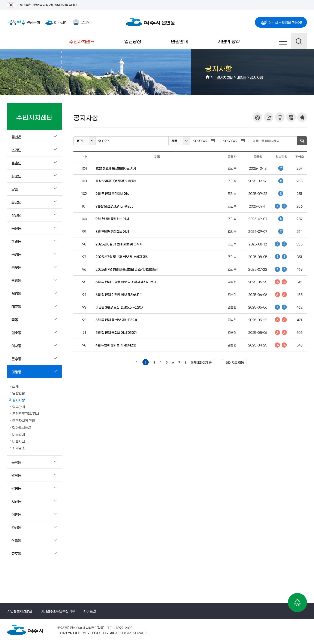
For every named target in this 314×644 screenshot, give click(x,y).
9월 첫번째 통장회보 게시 (112, 219)
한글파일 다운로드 (281, 168)
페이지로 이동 (233, 362)
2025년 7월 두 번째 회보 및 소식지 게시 (122, 257)
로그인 (82, 22)
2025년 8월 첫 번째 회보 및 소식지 (119, 244)
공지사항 (256, 77)
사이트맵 (283, 41)
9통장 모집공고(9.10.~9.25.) (114, 206)
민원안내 (179, 41)
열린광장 (133, 41)
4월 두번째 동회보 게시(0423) (116, 345)
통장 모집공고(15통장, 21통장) (116, 181)
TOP (297, 603)
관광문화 (23, 22)
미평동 (241, 77)
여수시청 (56, 22)
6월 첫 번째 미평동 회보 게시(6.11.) (118, 294)
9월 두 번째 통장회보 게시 (113, 193)
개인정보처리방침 (19, 611)
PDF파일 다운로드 (277, 282)
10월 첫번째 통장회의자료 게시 (116, 168)
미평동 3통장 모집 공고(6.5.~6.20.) (119, 307)
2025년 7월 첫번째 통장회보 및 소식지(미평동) (126, 269)
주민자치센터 (82, 41)
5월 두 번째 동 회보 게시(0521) (116, 320)
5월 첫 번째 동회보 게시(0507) (116, 332)
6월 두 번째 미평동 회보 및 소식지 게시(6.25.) (126, 282)
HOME (208, 77)
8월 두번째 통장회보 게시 (112, 231)
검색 (299, 41)
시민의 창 (221, 44)
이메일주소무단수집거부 (58, 611)
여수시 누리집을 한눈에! (281, 21)
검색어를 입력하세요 (266, 141)
